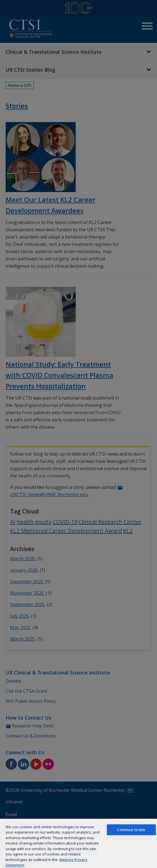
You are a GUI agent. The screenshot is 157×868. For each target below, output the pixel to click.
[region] (78, 843)
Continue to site (131, 830)
